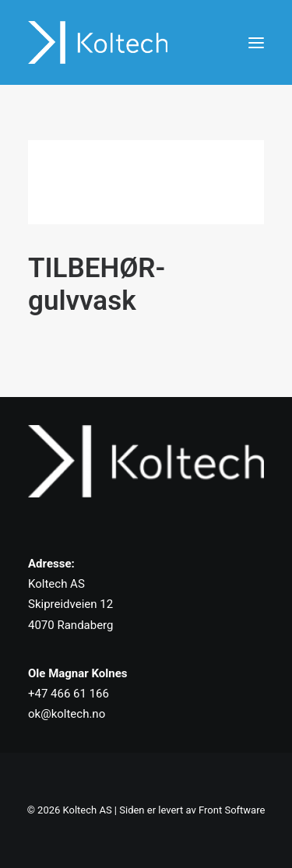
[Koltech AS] (98, 42)
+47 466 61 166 (69, 694)
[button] (256, 42)
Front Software (232, 810)
